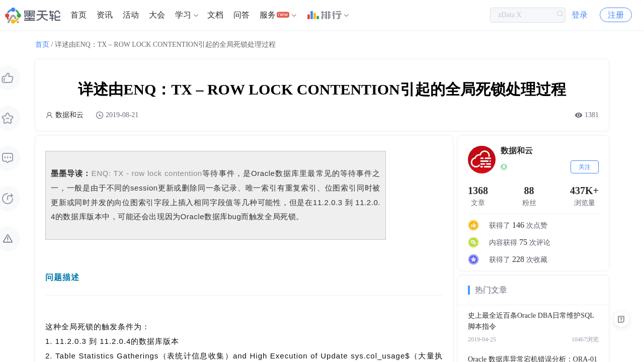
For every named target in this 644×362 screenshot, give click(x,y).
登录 (580, 15)
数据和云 (69, 115)
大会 (157, 15)
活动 (131, 15)
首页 (78, 15)
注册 (616, 15)
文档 (215, 15)
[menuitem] (78, 15)
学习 (183, 15)
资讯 (105, 15)
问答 (242, 15)
